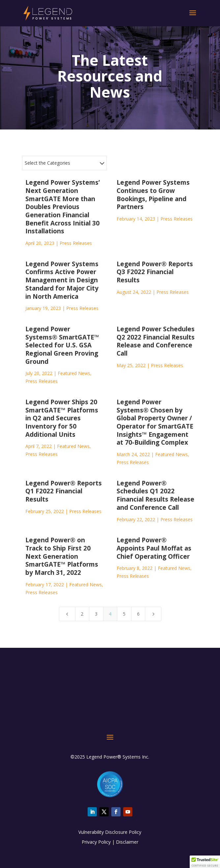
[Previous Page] (67, 614)
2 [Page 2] (82, 614)
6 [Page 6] (138, 614)
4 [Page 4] (110, 614)
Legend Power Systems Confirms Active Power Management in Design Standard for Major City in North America (62, 280)
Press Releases (76, 243)
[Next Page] (153, 614)
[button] (205, 862)
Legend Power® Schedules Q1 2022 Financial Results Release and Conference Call (155, 495)
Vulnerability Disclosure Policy (110, 832)
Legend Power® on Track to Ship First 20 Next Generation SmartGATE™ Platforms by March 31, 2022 (62, 556)
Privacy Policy (96, 842)
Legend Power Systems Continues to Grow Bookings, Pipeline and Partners (153, 195)
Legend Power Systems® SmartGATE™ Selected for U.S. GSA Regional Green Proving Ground (62, 345)
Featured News (74, 373)
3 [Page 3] (96, 614)
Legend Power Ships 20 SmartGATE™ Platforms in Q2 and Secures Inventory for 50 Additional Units (62, 418)
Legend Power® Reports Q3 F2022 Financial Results (155, 272)
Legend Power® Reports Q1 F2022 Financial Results (64, 491)
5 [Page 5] (124, 614)
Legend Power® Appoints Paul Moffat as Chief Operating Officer (154, 548)
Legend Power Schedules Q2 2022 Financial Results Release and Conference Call (156, 341)
